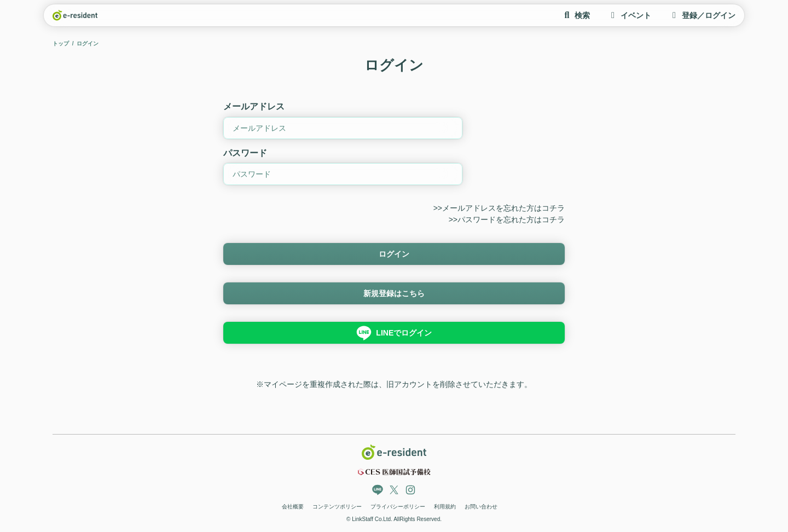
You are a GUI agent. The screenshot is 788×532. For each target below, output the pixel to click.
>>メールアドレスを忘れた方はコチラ (499, 208)
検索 (576, 15)
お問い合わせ (481, 507)
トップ (61, 44)
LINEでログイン (394, 333)
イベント (629, 15)
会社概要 (293, 507)
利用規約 (445, 507)
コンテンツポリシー (337, 507)
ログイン (394, 254)
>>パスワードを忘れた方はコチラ (507, 219)
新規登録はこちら (394, 293)
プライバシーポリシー (398, 507)
